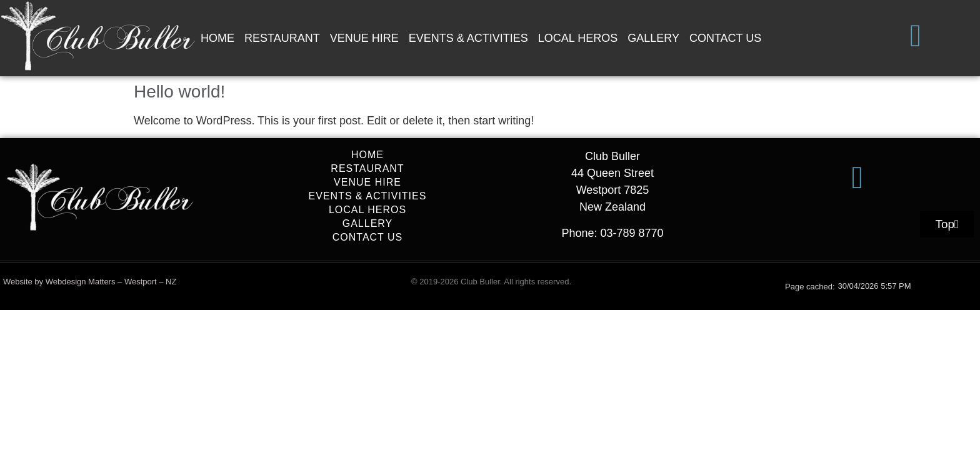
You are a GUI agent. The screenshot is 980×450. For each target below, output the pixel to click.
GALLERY (653, 38)
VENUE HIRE (364, 38)
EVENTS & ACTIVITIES (468, 38)
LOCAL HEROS (578, 38)
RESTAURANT (282, 38)
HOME (217, 38)
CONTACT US (725, 38)
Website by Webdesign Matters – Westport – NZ (90, 282)
